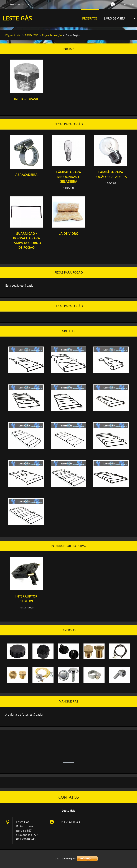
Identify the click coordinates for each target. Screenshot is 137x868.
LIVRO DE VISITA (115, 18)
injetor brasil (26, 99)
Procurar (5, 4)
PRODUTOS (90, 19)
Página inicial (13, 35)
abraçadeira (26, 175)
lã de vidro (69, 233)
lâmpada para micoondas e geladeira (69, 177)
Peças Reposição (52, 35)
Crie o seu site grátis (66, 859)
